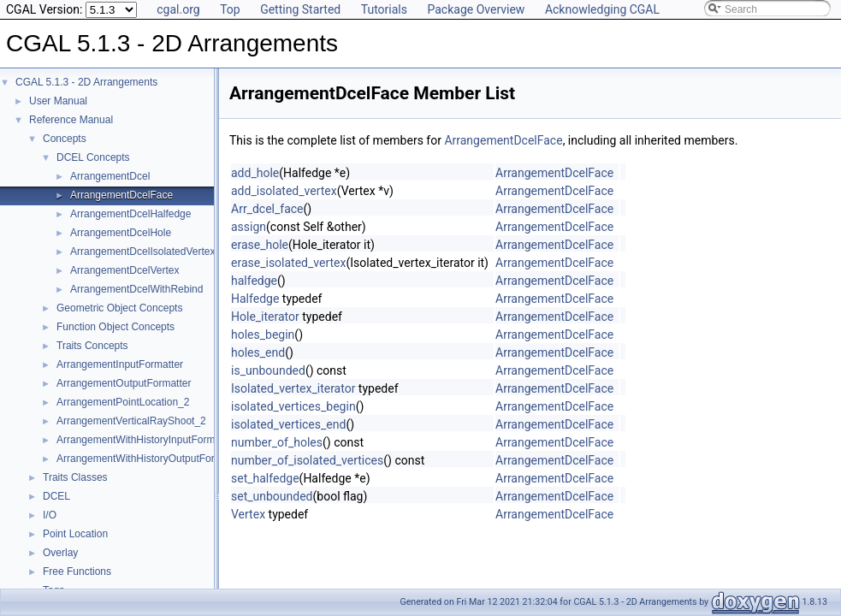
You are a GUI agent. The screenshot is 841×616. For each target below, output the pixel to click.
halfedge (254, 281)
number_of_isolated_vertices (307, 460)
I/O (50, 515)
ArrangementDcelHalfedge (130, 214)
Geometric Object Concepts (119, 308)
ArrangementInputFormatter (120, 364)
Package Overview (476, 9)
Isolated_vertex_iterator (293, 388)
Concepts (65, 139)
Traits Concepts (92, 346)
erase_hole (260, 245)
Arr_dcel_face (267, 209)
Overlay (60, 553)
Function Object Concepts (115, 327)
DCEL (56, 496)
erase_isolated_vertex (288, 263)
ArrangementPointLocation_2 (123, 402)
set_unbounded (272, 496)
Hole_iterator (265, 317)
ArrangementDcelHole (121, 233)
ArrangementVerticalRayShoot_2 (131, 421)
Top (230, 9)
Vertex (248, 514)
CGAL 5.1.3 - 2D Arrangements (86, 82)
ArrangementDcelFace (121, 195)
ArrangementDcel (110, 176)
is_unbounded (268, 370)
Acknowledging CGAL (602, 9)
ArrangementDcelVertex (124, 270)
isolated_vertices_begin (293, 406)
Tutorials (384, 9)
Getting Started (300, 9)
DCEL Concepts (93, 157)
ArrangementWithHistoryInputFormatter (146, 440)
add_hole (255, 173)
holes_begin (263, 335)
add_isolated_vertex (284, 191)
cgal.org (178, 9)
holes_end (258, 352)
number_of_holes (277, 442)
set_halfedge (265, 478)
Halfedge (255, 299)
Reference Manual (71, 120)
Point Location (75, 534)
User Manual (58, 101)
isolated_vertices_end (288, 424)
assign (249, 227)
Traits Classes (75, 477)
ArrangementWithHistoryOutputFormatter (150, 459)
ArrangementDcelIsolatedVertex (142, 252)
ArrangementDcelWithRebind (136, 289)
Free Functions (77, 572)
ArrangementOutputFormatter (124, 383)
